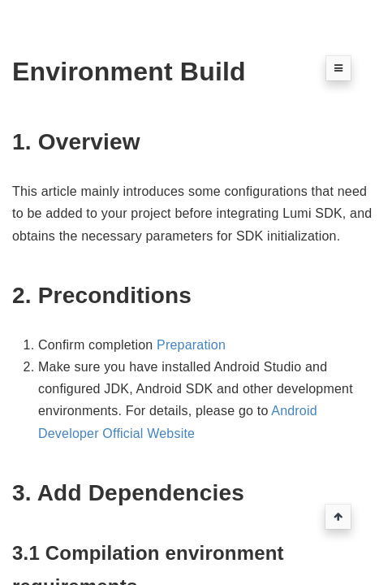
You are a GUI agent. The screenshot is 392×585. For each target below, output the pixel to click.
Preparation (191, 345)
